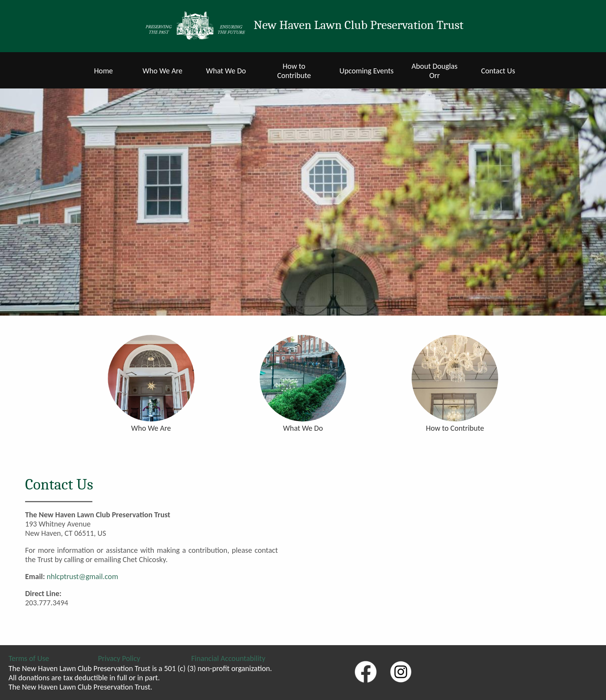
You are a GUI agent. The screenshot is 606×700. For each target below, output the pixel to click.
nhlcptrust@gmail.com (83, 576)
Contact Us (498, 71)
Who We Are (163, 71)
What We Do (226, 71)
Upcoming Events (366, 71)
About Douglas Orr (435, 71)
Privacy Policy (119, 658)
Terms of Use (29, 658)
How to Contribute (294, 71)
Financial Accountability (228, 658)
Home (103, 71)
